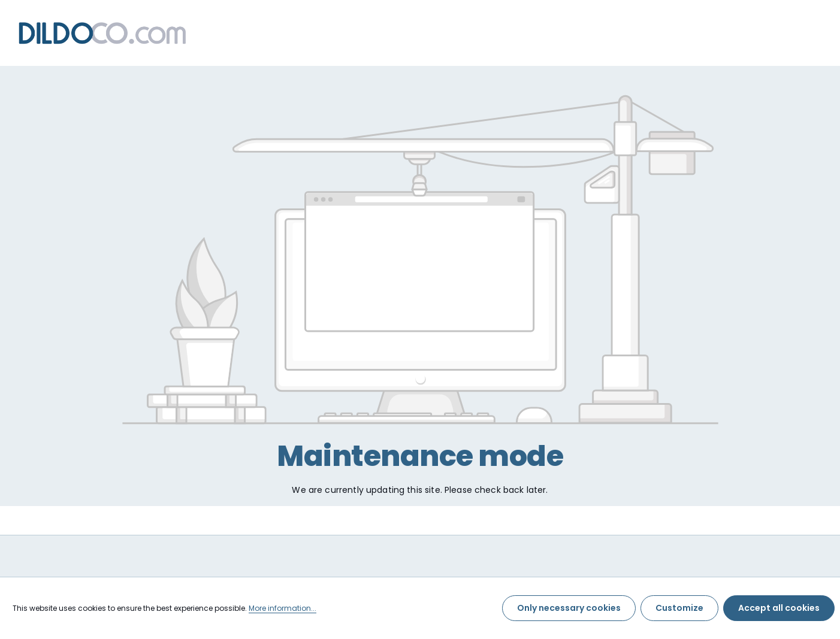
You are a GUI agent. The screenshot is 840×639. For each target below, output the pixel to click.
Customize (679, 608)
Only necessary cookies (569, 608)
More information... (282, 608)
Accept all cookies (779, 608)
